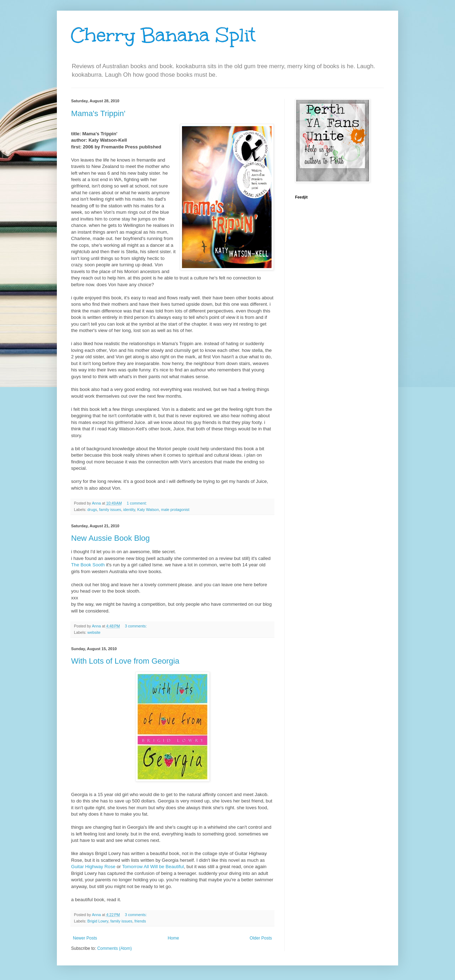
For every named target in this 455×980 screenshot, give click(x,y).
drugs (92, 510)
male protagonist (175, 510)
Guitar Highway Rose (93, 867)
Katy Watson (148, 510)
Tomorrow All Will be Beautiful (153, 867)
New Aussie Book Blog (110, 538)
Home (173, 938)
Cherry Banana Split (163, 35)
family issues (110, 510)
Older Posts (261, 938)
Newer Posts (85, 938)
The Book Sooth (88, 565)
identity (129, 510)
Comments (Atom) (114, 948)
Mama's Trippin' (98, 113)
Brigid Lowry (98, 921)
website (94, 632)
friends (140, 921)
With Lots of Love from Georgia (125, 661)
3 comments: (136, 626)
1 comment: (137, 503)
